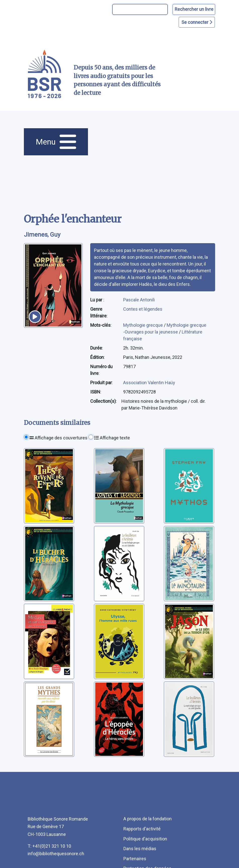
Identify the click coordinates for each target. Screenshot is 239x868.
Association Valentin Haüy (149, 383)
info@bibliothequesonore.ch (56, 854)
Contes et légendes (143, 309)
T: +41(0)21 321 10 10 (49, 846)
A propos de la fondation (148, 819)
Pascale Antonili (139, 300)
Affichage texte (112, 438)
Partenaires (135, 859)
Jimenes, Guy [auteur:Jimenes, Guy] (42, 235)
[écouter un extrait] (35, 317)
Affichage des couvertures (59, 438)
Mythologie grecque (144, 325)
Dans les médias (140, 849)
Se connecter (197, 22)
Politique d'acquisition (145, 839)
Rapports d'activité (142, 829)
